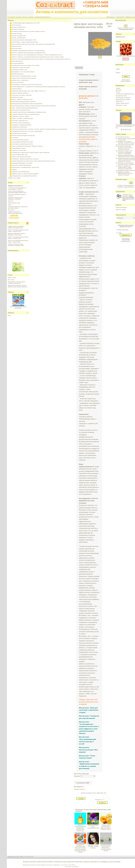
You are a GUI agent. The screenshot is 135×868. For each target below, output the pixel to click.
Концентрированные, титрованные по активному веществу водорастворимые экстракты (39, 87)
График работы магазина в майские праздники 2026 (16, 227)
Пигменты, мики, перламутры (21, 123)
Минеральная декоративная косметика (24, 101)
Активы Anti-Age (17, 34)
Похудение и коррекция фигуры (22, 125)
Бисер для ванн (17, 48)
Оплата (118, 92)
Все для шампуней (18, 63)
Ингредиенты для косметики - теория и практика (17, 283)
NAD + (10, 205)
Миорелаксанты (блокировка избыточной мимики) (27, 104)
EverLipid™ (12, 210)
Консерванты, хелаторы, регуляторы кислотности (27, 84)
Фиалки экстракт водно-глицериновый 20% (93, 827)
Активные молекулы (18, 29)
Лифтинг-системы (17, 97)
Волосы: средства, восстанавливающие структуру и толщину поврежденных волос (37, 55)
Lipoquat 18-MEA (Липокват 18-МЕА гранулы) (93, 846)
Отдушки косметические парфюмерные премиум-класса (29, 112)
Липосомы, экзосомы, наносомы (22, 95)
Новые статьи (12, 278)
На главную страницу (14, 17)
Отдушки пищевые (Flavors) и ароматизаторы (26, 114)
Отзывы (119, 110)
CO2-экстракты (17, 25)
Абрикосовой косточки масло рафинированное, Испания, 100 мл (106, 827)
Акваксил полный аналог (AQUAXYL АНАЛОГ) (16, 198)
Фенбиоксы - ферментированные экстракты (25, 159)
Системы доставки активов (20, 140)
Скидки (118, 41)
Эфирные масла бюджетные (21, 172)
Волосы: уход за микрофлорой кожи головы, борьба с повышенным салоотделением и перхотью (41, 59)
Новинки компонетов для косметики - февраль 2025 (16, 245)
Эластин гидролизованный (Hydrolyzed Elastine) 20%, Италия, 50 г (80, 828)
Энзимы (14, 169)
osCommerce (75, 867)
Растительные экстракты (20, 133)
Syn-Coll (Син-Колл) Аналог (18, 307)
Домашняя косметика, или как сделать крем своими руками (17, 286)
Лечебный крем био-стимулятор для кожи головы (18, 207)
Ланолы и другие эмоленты (20, 93)
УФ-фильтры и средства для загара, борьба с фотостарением (31, 152)
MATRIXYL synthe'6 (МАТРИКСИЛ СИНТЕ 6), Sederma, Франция (125, 173)
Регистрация (126, 80)
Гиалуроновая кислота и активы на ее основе (26, 65)
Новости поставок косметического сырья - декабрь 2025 (18, 231)
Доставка (119, 90)
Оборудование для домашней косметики (24, 176)
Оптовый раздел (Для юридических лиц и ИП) (26, 23)
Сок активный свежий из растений (22, 142)
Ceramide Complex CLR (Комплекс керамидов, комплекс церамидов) (125, 152)
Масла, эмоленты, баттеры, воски (22, 99)
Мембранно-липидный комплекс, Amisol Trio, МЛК (126, 142)
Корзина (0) (120, 17)
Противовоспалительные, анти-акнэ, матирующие (27, 131)
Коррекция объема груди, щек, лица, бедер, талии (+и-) (29, 91)
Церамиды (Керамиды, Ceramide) (22, 163)
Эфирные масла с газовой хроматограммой (25, 174)
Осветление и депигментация (21, 110)
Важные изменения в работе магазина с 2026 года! (17, 234)
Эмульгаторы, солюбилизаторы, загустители (25, 167)
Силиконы (15, 138)
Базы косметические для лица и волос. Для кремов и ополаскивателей (33, 44)
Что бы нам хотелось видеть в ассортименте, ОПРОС (17, 188)
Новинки (11, 292)
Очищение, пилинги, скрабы (21, 116)
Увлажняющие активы (19, 148)
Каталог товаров (28, 17)
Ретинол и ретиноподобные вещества (23, 135)
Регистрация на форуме (123, 98)
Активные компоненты (42, 17)
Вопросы (11, 313)
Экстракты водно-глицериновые (22, 165)
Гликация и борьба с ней (19, 70)
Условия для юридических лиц (125, 94)
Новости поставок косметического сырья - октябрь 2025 (18, 238)
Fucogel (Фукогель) (124, 137)
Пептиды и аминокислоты (20, 121)
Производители (121, 215)
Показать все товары (14, 178)
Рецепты (11, 201)
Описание (79, 68)
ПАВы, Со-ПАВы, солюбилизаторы (23, 118)
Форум (10, 183)
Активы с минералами (19, 38)
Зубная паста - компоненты (20, 80)
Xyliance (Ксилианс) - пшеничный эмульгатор (15, 213)
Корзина (119, 34)
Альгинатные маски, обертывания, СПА (24, 40)
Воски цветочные (17, 61)
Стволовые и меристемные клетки (22, 144)
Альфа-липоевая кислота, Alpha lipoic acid (93, 793)
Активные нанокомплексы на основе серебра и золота (28, 31)
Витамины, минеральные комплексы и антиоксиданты (28, 51)
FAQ (9, 316)
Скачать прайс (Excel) (122, 103)
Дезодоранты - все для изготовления (23, 72)
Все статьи (11, 280)
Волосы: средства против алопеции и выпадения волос (29, 53)
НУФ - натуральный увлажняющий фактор (25, 108)
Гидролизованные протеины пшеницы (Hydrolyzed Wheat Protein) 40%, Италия (126, 160)
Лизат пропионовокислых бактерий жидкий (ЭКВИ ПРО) (17, 192)
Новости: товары (121, 210)
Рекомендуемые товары (123, 99)
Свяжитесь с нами (121, 105)
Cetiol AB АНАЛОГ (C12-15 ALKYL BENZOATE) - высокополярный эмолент (106, 848)
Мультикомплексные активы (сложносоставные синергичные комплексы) (34, 106)
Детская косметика (18, 74)
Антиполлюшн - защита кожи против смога (25, 42)
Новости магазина (121, 207)
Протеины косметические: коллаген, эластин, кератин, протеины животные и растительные (40, 129)
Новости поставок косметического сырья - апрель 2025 (18, 241)
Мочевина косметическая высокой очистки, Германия (126, 164)
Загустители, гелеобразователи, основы (24, 76)
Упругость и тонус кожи (19, 150)
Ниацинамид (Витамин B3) (126, 145)
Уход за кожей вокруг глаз (20, 155)
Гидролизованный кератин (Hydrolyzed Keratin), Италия (126, 156)
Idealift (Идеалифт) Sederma (126, 170)
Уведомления (120, 192)
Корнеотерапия (17, 89)
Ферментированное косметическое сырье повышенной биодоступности (34, 161)
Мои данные (111, 17)
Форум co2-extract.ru (15, 186)
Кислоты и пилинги (18, 82)
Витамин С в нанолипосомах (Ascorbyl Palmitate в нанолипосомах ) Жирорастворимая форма (80, 849)
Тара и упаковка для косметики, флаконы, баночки (27, 146)
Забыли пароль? (126, 81)
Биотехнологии (17, 46)
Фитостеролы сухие (14, 203)
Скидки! (118, 88)
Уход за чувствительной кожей (21, 157)
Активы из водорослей (19, 36)
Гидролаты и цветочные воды (21, 68)
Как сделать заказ (121, 96)
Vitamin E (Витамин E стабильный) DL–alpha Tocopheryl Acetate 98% (125, 167)
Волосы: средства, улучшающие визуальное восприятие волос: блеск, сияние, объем (38, 57)
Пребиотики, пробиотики (19, 127)
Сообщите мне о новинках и (128, 197)
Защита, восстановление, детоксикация (24, 78)
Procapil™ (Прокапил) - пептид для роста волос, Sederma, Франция (125, 148)
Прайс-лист (119, 101)
